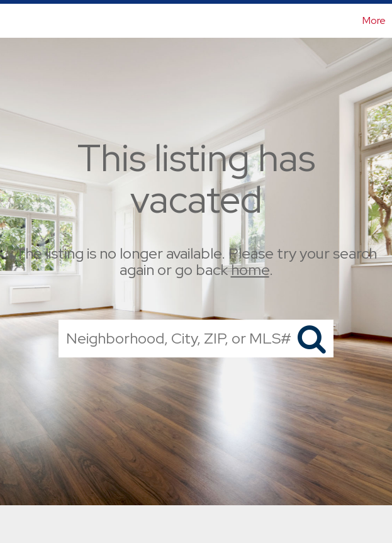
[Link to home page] (16, 21)
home (250, 270)
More (374, 20)
